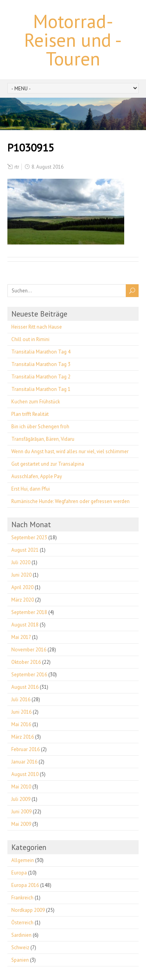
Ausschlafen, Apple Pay (37, 476)
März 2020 (23, 600)
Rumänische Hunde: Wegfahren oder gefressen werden (70, 501)
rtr (17, 167)
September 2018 (29, 612)
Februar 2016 (26, 749)
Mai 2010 (21, 787)
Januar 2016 (24, 762)
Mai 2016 (21, 724)
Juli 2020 (21, 562)
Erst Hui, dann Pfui (31, 489)
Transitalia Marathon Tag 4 (41, 352)
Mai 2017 (21, 637)
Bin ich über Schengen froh (40, 427)
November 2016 (29, 650)
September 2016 (29, 675)
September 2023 (29, 538)
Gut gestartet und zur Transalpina (48, 464)
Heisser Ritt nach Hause (37, 327)
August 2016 (25, 687)
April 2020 (22, 587)
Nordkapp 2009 (28, 910)
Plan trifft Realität (30, 414)
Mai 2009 (21, 824)
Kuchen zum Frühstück (36, 402)
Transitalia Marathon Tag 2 (41, 377)
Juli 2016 (21, 699)
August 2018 (25, 625)
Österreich (22, 923)
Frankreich (22, 898)
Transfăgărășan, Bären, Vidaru (43, 439)
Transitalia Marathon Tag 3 (41, 364)
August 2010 (25, 774)
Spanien (20, 960)
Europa (19, 873)
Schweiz (20, 947)
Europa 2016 (25, 885)
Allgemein (23, 860)
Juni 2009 (21, 812)
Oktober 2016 (26, 662)
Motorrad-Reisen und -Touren (73, 40)
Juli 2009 (21, 799)
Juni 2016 (21, 712)
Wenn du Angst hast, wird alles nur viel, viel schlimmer (70, 451)
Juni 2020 (21, 575)
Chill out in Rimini (30, 339)
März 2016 (23, 737)
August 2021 (25, 550)
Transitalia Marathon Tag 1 (41, 389)
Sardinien (21, 935)
